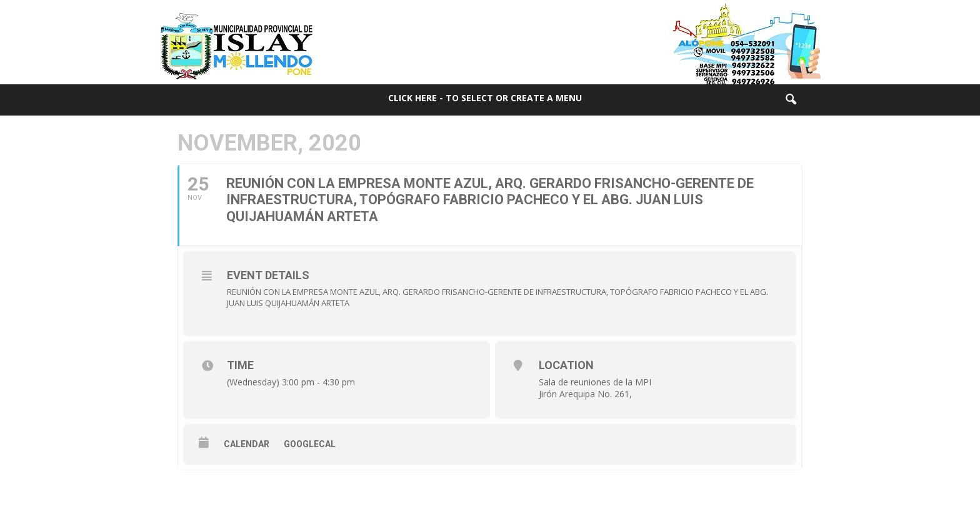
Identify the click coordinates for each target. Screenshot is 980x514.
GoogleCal (310, 444)
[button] (791, 100)
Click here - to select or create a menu (485, 98)
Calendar (247, 444)
